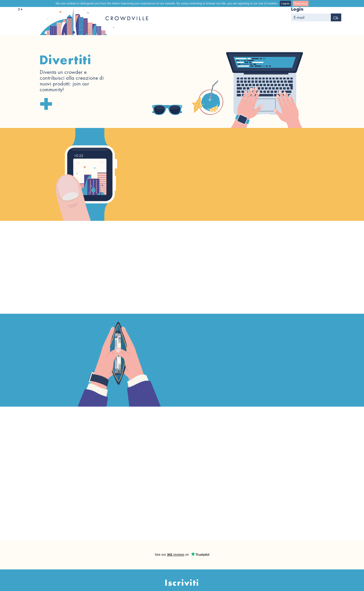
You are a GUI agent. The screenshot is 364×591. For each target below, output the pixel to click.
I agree (285, 3)
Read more (301, 3)
